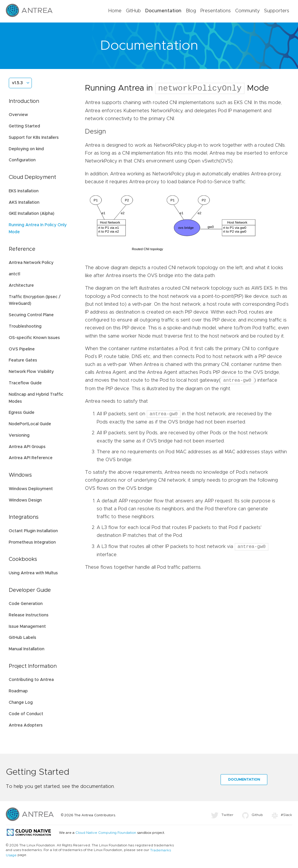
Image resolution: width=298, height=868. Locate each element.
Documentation (163, 11)
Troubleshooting (25, 326)
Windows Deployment (31, 489)
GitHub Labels (22, 638)
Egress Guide (22, 413)
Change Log (21, 703)
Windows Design (25, 500)
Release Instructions (29, 615)
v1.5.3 (17, 83)
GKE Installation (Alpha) (32, 214)
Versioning (19, 435)
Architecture (21, 286)
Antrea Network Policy (31, 263)
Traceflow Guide (25, 383)
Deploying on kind (26, 149)
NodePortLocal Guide (30, 424)
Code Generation (26, 604)
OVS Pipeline (22, 349)
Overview (18, 115)
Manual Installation (27, 649)
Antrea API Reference (31, 458)
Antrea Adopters (26, 725)
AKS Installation (24, 203)
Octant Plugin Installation (33, 531)
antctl (14, 274)
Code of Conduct (26, 714)
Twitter (222, 815)
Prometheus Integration (32, 542)
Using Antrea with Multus (33, 573)
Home (115, 11)
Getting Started (24, 126)
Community (247, 11)
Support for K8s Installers (34, 138)
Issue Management (27, 627)
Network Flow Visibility (31, 372)
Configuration (22, 160)
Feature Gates (23, 360)
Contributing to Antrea (31, 680)
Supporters (277, 11)
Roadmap (18, 691)
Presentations (216, 11)
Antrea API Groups (27, 447)
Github (253, 815)
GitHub (133, 11)
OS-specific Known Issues (34, 338)
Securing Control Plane (31, 315)
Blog (191, 11)
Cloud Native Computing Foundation (106, 833)
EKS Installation (24, 191)
